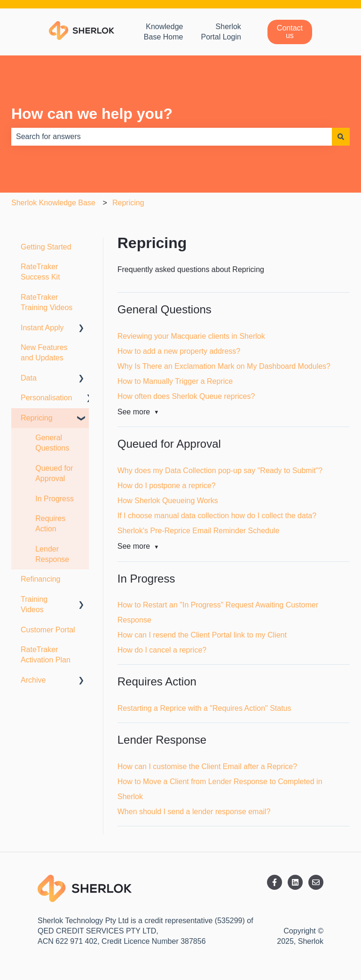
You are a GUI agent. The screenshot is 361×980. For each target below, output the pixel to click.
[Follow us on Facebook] (275, 882)
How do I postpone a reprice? (167, 486)
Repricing (128, 203)
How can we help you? (92, 114)
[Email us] (316, 882)
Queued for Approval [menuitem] (54, 473)
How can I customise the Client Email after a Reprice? (207, 766)
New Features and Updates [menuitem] (44, 353)
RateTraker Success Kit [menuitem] (40, 272)
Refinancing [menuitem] (41, 579)
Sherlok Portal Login (221, 32)
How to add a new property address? (179, 351)
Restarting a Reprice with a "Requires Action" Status (204, 708)
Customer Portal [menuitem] (48, 630)
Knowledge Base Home (164, 32)
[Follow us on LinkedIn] (295, 882)
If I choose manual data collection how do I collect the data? (217, 516)
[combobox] (172, 137)
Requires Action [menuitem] (50, 524)
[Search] (341, 137)
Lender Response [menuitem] (52, 554)
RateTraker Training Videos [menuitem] (47, 302)
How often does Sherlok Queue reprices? (186, 396)
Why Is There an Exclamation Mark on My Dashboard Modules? (224, 366)
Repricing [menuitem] (37, 418)
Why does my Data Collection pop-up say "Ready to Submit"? (220, 471)
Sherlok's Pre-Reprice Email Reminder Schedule (199, 531)
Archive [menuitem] (33, 680)
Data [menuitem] (29, 378)
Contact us (290, 32)
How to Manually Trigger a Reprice (175, 381)
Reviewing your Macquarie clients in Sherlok (191, 336)
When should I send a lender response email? (194, 812)
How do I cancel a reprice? (162, 650)
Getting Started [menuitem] (46, 247)
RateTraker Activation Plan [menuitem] (46, 655)
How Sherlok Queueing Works (168, 501)
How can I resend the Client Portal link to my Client (202, 635)
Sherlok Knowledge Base (53, 203)
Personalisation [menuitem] (46, 398)
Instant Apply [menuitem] (42, 328)
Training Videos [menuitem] (34, 604)
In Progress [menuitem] (55, 499)
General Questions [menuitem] (52, 443)
